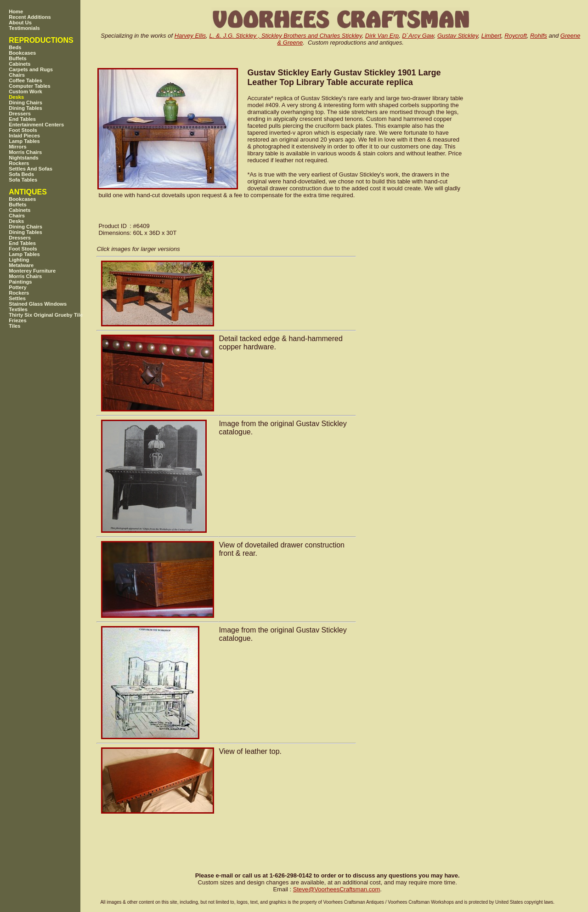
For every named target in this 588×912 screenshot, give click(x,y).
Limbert (491, 36)
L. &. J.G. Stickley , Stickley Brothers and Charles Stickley (286, 36)
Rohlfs (539, 36)
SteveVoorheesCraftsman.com (337, 889)
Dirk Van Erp (382, 36)
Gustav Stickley (458, 36)
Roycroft (515, 36)
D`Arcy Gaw (418, 36)
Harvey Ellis (190, 36)
